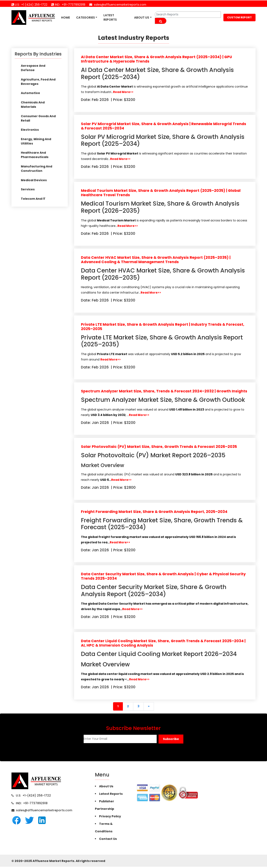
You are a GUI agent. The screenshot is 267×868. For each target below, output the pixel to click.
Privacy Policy (110, 818)
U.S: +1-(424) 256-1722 (33, 796)
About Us (142, 18)
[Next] (149, 708)
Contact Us (108, 840)
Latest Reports (110, 17)
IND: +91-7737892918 (32, 804)
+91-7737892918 (73, 5)
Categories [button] (86, 18)
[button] (171, 740)
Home (65, 18)
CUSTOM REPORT (239, 17)
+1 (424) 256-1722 (33, 5)
